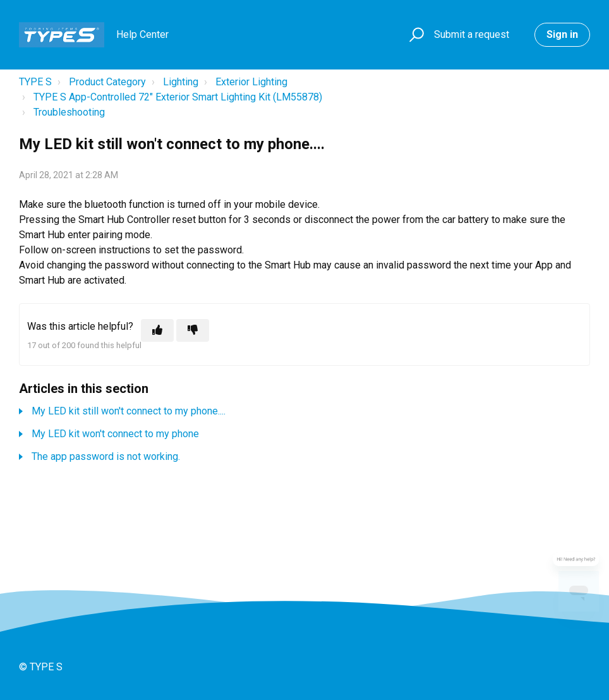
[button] (415, 35)
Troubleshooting (69, 112)
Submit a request (472, 34)
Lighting (181, 82)
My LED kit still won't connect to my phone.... (129, 411)
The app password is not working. (106, 456)
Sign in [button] (562, 34)
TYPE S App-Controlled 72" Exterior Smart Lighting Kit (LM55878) (178, 97)
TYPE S (35, 82)
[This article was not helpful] (193, 330)
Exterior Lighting (251, 82)
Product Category (107, 82)
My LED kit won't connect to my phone (115, 434)
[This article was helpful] (157, 330)
